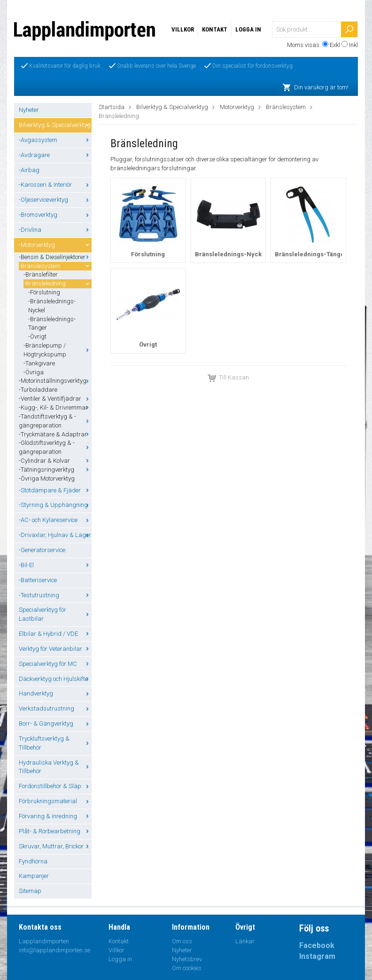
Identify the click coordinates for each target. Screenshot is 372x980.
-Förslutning (44, 292)
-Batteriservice (38, 580)
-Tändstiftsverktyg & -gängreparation (55, 421)
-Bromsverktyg (55, 215)
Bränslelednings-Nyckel (231, 254)
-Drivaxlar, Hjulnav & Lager (55, 535)
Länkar (245, 941)
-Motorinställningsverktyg (55, 381)
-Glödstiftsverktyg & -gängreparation (55, 447)
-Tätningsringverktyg (55, 470)
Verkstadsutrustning (55, 708)
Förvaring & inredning (55, 816)
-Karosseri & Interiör (55, 185)
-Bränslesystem (55, 266)
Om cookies (187, 968)
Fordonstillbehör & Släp (55, 786)
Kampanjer (34, 876)
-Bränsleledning (58, 283)
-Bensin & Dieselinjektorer (55, 257)
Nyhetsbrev (187, 959)
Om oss (182, 941)
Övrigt (148, 344)
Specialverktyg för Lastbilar (55, 614)
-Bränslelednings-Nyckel (52, 306)
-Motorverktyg (55, 245)
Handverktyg (55, 693)
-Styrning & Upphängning (55, 505)
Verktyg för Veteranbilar (55, 649)
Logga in (248, 29)
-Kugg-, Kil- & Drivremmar (55, 407)
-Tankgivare (39, 363)
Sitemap (30, 891)
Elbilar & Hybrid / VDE (55, 634)
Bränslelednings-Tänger (311, 254)
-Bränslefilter (41, 274)
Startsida (112, 107)
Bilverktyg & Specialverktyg (55, 125)
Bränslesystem (286, 107)
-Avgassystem (55, 140)
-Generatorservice (42, 550)
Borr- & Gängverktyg (55, 723)
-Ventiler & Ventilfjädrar (55, 399)
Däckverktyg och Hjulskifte (55, 679)
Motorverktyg (237, 107)
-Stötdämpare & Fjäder (55, 490)
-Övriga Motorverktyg (47, 478)
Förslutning (148, 254)
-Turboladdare (38, 390)
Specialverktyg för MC (55, 664)
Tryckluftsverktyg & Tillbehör (55, 743)
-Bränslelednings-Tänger (52, 324)
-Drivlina (55, 230)
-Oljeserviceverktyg (55, 200)
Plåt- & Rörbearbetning (55, 831)
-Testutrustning (55, 595)
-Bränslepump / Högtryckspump (58, 350)
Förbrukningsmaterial (55, 801)
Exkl (335, 45)
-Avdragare (55, 155)
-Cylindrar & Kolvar (55, 461)
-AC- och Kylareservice (55, 520)
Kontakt (215, 29)
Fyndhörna (33, 861)
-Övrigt (37, 336)
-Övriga (34, 372)
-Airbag (29, 170)
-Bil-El (55, 565)
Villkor (183, 29)
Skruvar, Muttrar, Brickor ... (55, 846)
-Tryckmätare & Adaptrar (55, 434)
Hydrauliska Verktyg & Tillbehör (55, 767)
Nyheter (29, 110)
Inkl (353, 45)
